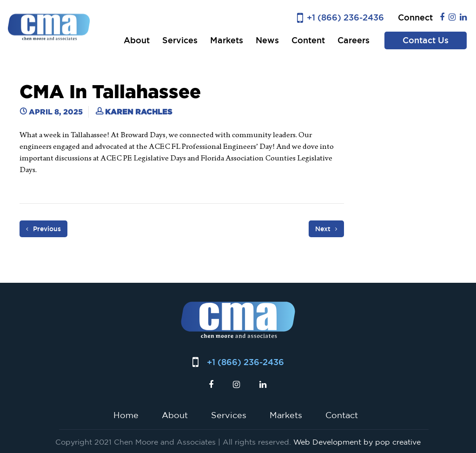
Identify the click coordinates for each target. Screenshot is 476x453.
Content (308, 40)
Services (180, 40)
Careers (354, 40)
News (267, 40)
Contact (342, 415)
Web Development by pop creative (357, 442)
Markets (227, 40)
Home (126, 415)
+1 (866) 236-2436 (345, 17)
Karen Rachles (139, 112)
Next (326, 229)
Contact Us (426, 40)
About (137, 40)
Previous (43, 229)
